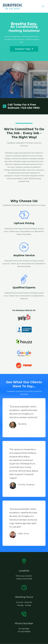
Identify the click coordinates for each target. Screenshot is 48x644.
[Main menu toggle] (43, 6)
